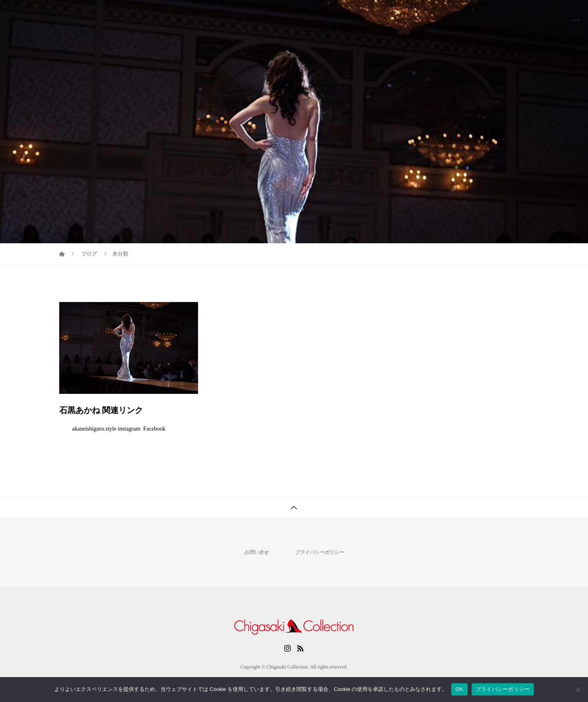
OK (459, 689)
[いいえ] (578, 689)
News (476, 14)
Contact (510, 14)
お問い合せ (256, 552)
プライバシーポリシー (319, 552)
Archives (441, 14)
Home (406, 14)
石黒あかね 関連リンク (101, 410)
